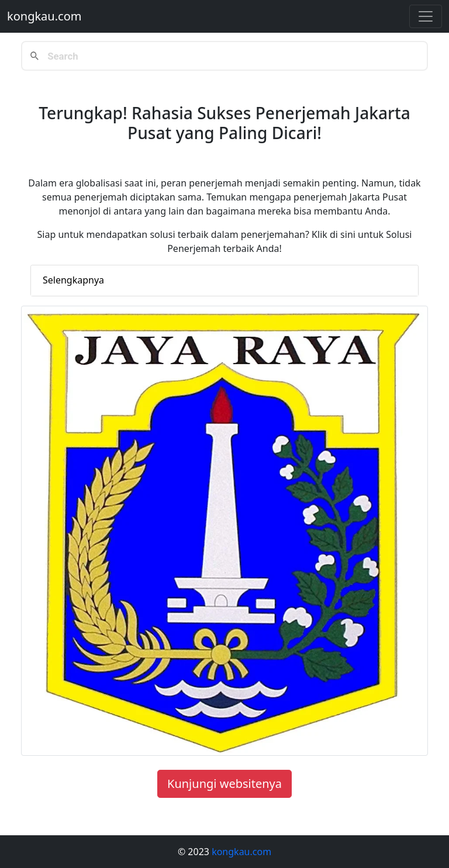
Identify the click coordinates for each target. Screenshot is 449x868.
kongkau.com (44, 16)
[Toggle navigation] (426, 16)
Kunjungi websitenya (224, 784)
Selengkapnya (73, 280)
